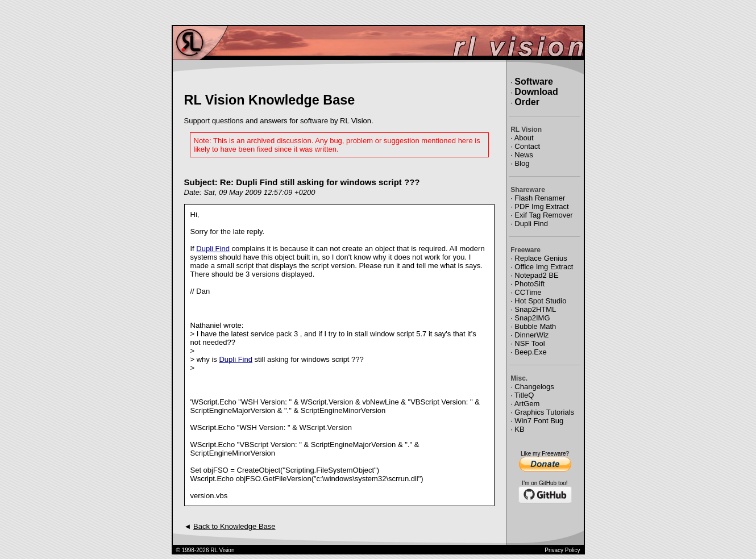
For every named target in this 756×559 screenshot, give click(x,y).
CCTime (528, 292)
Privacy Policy (562, 550)
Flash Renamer (540, 198)
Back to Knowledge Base (234, 526)
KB (519, 429)
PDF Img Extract (541, 207)
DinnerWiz (531, 335)
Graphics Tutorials (544, 412)
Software (534, 82)
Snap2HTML (535, 309)
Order (527, 102)
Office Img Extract (544, 267)
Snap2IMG (532, 318)
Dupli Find (213, 249)
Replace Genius (541, 258)
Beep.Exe (530, 352)
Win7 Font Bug (539, 421)
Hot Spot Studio (540, 301)
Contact (527, 146)
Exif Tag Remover (543, 215)
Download (536, 92)
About (524, 138)
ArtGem (527, 404)
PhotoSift (529, 284)
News (524, 155)
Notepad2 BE (536, 275)
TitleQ (524, 395)
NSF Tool (529, 343)
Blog (522, 163)
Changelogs (534, 387)
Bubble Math (535, 326)
